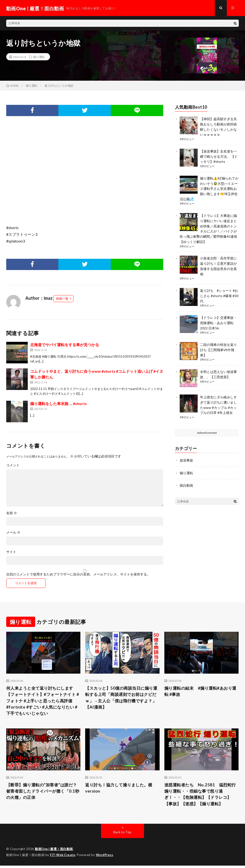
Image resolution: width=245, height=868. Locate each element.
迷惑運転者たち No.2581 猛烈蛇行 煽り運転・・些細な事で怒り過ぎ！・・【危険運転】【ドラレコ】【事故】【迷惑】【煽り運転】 (200, 796)
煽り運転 (39, 57)
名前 (12, 514)
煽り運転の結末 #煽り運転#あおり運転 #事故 (200, 692)
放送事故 (186, 455)
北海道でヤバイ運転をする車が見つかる (65, 346)
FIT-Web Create (63, 857)
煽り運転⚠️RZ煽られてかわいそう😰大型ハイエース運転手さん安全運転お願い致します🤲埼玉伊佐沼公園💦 (209, 188)
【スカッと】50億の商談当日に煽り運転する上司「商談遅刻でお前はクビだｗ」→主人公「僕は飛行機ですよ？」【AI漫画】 (121, 699)
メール (13, 533)
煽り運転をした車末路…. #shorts (58, 404)
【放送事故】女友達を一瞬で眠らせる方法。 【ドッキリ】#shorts (219, 156)
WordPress (106, 857)
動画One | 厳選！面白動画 (54, 851)
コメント (13, 466)
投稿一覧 (62, 299)
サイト (11, 553)
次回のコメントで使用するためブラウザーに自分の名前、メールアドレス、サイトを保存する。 (78, 575)
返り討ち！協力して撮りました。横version (121, 790)
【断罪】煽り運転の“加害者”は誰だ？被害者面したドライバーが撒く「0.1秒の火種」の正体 (42, 793)
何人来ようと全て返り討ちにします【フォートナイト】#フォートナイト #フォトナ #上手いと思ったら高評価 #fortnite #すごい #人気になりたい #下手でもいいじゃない (43, 702)
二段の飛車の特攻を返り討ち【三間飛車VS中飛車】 (218, 346)
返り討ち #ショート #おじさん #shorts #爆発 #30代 (219, 292)
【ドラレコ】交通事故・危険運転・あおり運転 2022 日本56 (218, 319)
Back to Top (122, 834)
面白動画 (186, 480)
